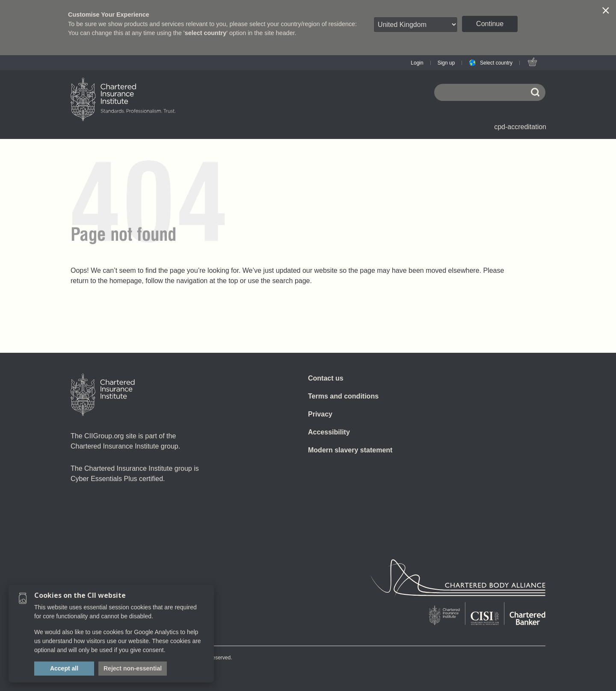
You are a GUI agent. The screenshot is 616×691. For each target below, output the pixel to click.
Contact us (326, 378)
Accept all (64, 668)
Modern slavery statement (350, 450)
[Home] (103, 395)
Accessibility (329, 432)
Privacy (320, 414)
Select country (496, 63)
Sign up (446, 63)
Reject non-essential (133, 668)
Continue (490, 24)
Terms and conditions (343, 396)
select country (206, 33)
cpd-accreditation (520, 127)
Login (417, 63)
